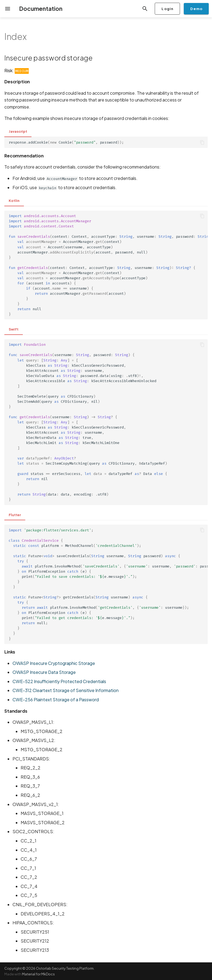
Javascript (18, 131)
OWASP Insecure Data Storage (44, 672)
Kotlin (14, 201)
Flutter (15, 515)
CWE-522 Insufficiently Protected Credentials (59, 681)
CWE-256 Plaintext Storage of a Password (56, 700)
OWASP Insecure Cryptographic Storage (54, 663)
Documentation (41, 9)
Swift (14, 329)
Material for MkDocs (38, 974)
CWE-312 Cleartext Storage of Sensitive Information (66, 690)
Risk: (17, 70)
